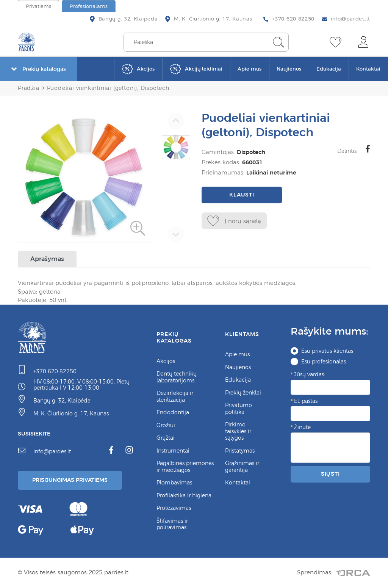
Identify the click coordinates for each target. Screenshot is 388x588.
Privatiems (38, 6)
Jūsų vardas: (310, 374)
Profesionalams (89, 6)
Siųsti (330, 474)
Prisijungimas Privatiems (70, 480)
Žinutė (302, 427)
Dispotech (249, 152)
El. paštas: (306, 401)
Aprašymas (47, 259)
